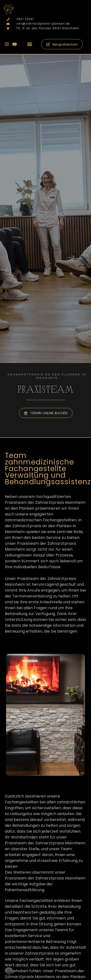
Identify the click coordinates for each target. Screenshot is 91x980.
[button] (30, 44)
